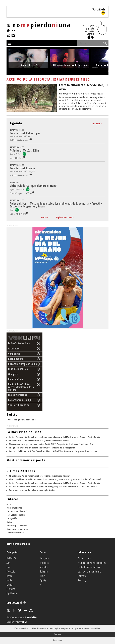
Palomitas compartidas (90, 93)
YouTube (44, 567)
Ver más (44, 217)
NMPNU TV (11, 558)
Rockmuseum (15, 359)
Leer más (57, 640)
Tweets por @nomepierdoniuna (21, 420)
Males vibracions (18, 395)
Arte (9, 504)
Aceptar (57, 634)
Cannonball (14, 354)
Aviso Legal (82, 580)
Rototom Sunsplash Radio (23, 364)
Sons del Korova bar (19, 405)
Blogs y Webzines (14, 508)
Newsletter (31, 617)
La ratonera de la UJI (20, 400)
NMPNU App (16, 603)
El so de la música (18, 369)
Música (10, 585)
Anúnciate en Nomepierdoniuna (92, 563)
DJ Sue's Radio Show (19, 343)
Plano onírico (16, 379)
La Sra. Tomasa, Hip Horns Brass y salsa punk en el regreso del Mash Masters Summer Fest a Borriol (55, 437)
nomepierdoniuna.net (18, 544)
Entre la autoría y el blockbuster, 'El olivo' (83, 87)
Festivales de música (16, 515)
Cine (75, 93)
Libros (9, 576)
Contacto (82, 576)
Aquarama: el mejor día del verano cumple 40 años (32, 490)
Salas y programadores (17, 529)
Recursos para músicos (17, 526)
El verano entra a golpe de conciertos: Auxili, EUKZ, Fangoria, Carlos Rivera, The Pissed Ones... (52, 444)
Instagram (44, 558)
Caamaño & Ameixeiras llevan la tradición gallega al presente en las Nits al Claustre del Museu (53, 487)
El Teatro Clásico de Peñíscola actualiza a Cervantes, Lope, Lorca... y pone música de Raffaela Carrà (55, 479)
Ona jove (13, 374)
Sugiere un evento (65, 217)
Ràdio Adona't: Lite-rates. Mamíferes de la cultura (21, 387)
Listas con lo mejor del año (90, 571)
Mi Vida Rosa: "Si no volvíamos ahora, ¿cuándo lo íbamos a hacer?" (40, 441)
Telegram (44, 571)
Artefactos (14, 348)
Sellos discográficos (15, 533)
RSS (25, 622)
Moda (9, 580)
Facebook (44, 563)
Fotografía (12, 518)
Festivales (11, 589)
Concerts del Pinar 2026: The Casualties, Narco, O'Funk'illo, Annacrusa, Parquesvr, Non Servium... (54, 451)
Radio (9, 522)
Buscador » (97, 124)
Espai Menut (12, 593)
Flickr (42, 576)
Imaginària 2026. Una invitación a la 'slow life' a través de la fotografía (42, 448)
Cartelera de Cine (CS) (17, 511)
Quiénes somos (85, 558)
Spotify (43, 580)
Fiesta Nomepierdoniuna (89, 567)
